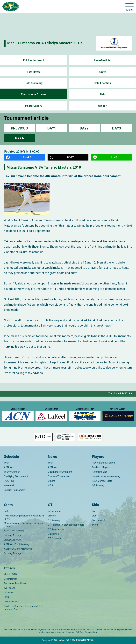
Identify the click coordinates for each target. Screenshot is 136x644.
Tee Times (34, 72)
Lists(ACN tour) (12, 540)
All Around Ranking (14, 531)
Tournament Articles (34, 94)
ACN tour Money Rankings (18, 549)
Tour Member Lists (102, 481)
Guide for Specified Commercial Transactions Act (24, 608)
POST (70, 158)
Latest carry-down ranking (106, 476)
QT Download (55, 538)
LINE (114, 158)
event (95, 525)
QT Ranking (98, 485)
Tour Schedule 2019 (119, 393)
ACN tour (9, 467)
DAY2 (84, 128)
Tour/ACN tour (12, 472)
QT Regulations (56, 529)
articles (52, 516)
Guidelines (53, 534)
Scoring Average (13, 535)
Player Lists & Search (103, 463)
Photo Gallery (34, 106)
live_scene (10, 588)
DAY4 (19, 138)
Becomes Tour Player (15, 583)
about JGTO (10, 574)
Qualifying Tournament (16, 476)
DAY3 (117, 128)
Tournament (99, 520)
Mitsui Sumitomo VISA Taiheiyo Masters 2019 (45, 43)
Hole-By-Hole (102, 60)
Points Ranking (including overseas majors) (24, 517)
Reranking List (100, 472)
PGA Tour (9, 481)
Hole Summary (34, 83)
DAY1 (52, 128)
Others (51, 481)
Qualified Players (101, 467)
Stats (102, 72)
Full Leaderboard (34, 60)
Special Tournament (15, 490)
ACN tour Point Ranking (16, 544)
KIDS (50, 485)
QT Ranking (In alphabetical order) (66, 525)
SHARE (27, 158)
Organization (11, 579)
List (94, 516)
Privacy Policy (11, 602)
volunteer (9, 592)
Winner (102, 106)
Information (54, 511)
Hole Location (102, 83)
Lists (7, 511)
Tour (6, 463)
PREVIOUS (19, 128)
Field (102, 94)
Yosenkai (9, 485)
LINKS (7, 597)
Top (94, 511)
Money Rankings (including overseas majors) (23, 525)
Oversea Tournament (59, 476)
